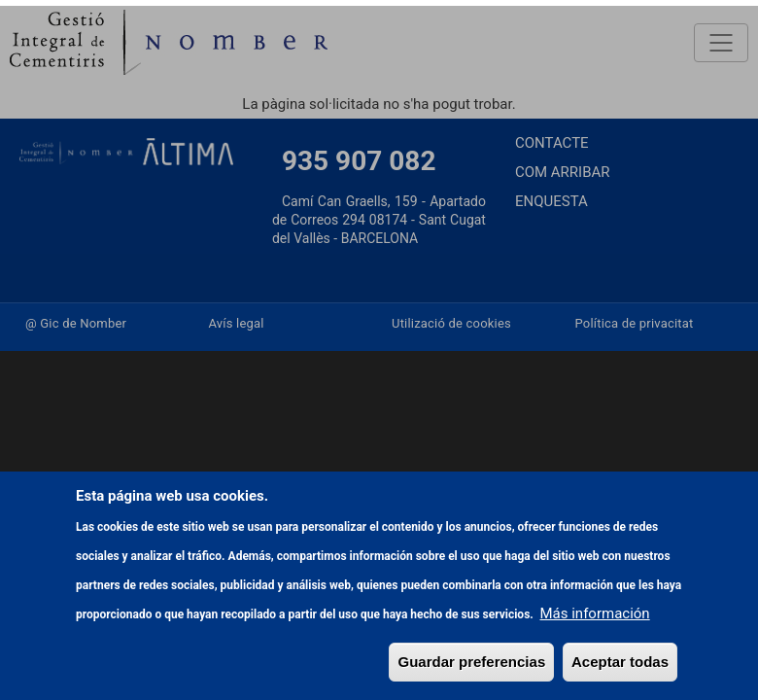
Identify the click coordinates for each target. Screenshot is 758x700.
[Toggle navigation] (721, 43)
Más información (595, 682)
